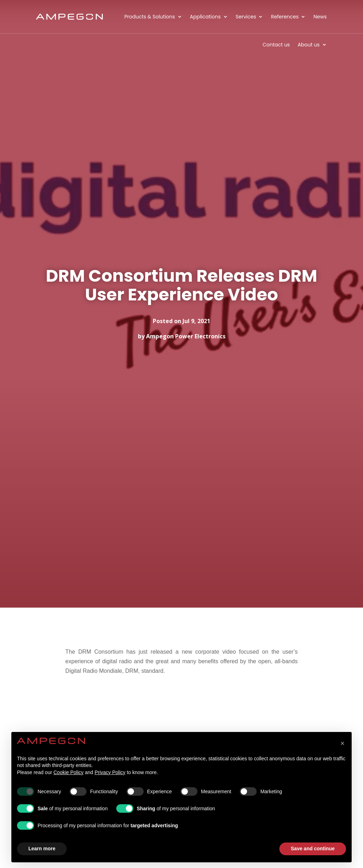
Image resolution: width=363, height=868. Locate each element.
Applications (205, 17)
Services (246, 17)
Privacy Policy (110, 772)
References (285, 17)
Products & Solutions (150, 17)
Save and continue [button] (313, 849)
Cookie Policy (69, 772)
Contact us (276, 45)
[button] (342, 743)
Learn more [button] (42, 849)
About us (309, 45)
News (320, 17)
